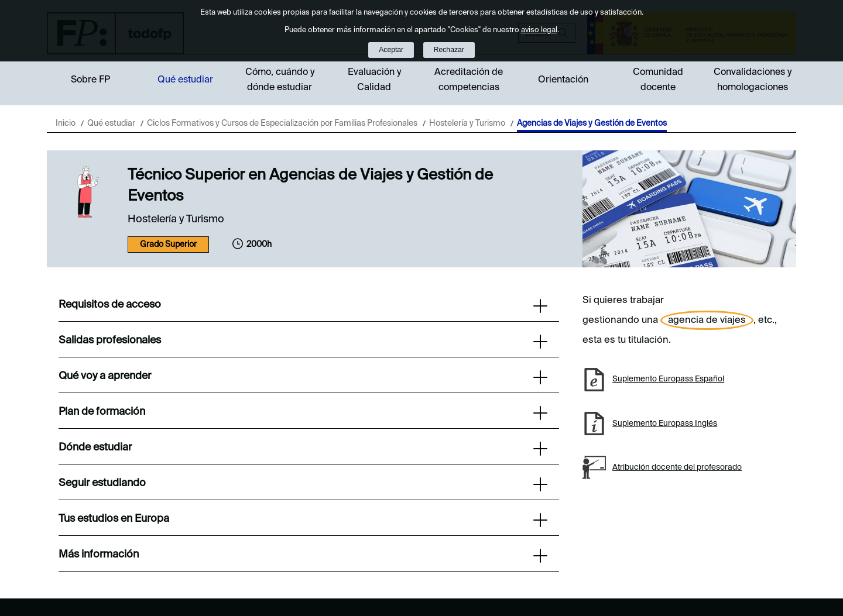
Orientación (563, 80)
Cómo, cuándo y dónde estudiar (280, 80)
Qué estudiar (185, 80)
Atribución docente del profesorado (677, 467)
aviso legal (539, 30)
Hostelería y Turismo (467, 123)
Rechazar (449, 50)
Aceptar (391, 50)
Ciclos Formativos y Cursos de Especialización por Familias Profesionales (282, 123)
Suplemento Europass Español (668, 379)
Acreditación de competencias (469, 80)
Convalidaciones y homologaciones (753, 80)
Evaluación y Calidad (374, 80)
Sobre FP (90, 80)
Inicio (66, 123)
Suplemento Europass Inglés (665, 424)
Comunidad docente (658, 80)
